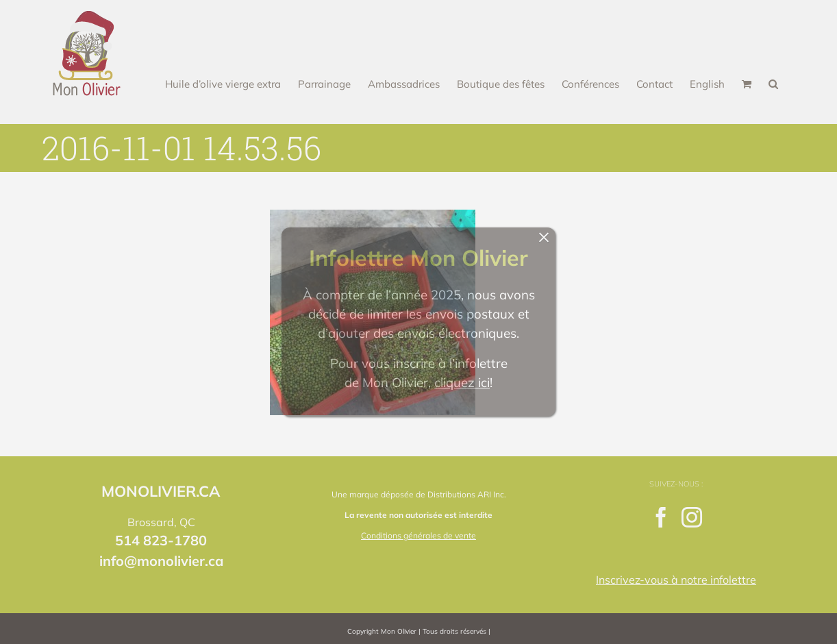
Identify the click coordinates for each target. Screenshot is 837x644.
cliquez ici (462, 382)
